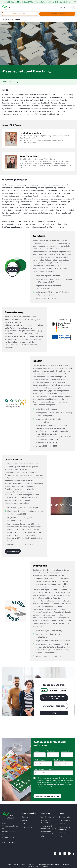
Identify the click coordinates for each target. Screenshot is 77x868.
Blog (61, 836)
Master (24, 820)
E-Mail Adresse (39, 760)
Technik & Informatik (48, 817)
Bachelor (25, 817)
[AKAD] (6, 8)
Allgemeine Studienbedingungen (49, 864)
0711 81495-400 (9, 842)
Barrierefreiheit (33, 866)
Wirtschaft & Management (45, 821)
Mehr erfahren (13, 551)
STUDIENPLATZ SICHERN (20, 14)
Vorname (51, 751)
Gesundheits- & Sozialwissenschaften (49, 827)
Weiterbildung (27, 827)
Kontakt (63, 7)
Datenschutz (62, 785)
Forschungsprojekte (18, 82)
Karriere (62, 833)
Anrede (36, 751)
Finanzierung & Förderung (65, 828)
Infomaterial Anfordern (57, 14)
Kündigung (66, 864)
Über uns (62, 824)
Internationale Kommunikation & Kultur (47, 834)
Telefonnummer (60, 760)
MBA (23, 824)
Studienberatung (65, 817)
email (54, 713)
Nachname (65, 751)
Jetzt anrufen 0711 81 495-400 (53, 698)
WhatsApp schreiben (54, 706)
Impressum (45, 866)
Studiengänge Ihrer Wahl (43, 769)
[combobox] (58, 764)
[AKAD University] (8, 816)
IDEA (4, 82)
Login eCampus (65, 820)
